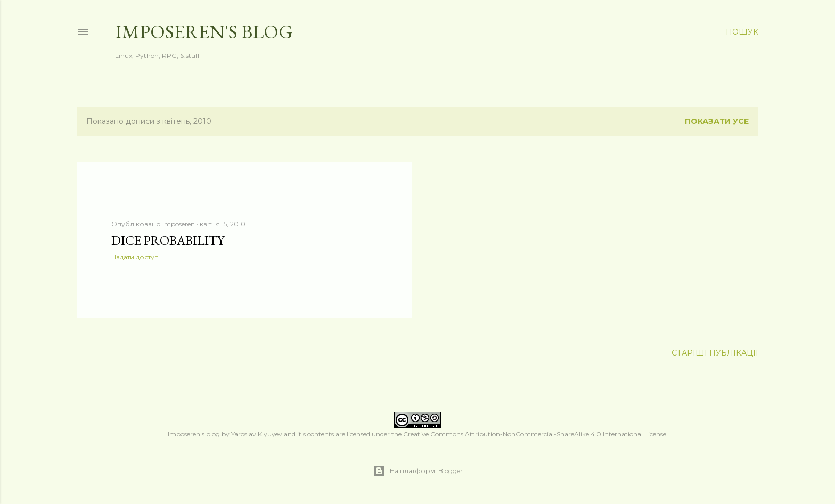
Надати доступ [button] (135, 257)
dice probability (168, 240)
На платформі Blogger (418, 471)
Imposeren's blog (204, 32)
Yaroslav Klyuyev (257, 434)
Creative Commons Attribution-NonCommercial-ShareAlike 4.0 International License (535, 434)
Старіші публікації (715, 353)
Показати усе (717, 121)
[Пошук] (742, 32)
